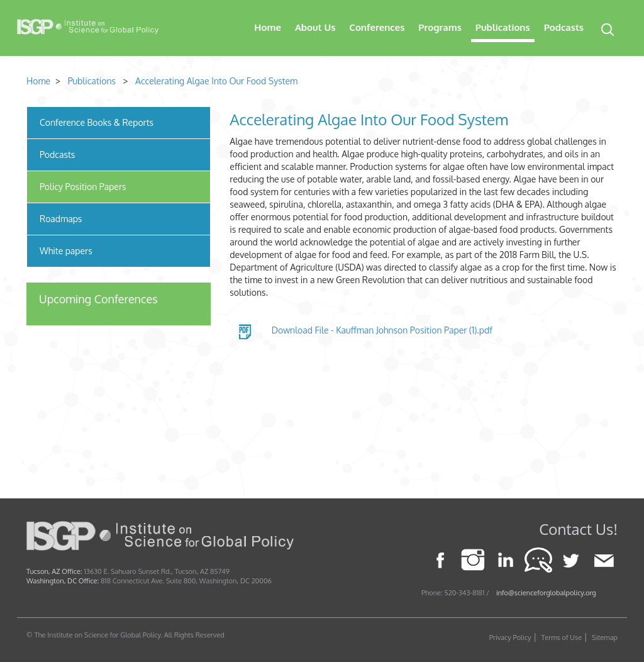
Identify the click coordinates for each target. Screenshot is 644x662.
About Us (315, 27)
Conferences (377, 27)
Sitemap (605, 637)
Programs (440, 27)
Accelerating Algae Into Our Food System (216, 81)
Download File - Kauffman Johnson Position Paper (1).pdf (382, 330)
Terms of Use (562, 637)
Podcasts (564, 27)
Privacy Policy (510, 637)
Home (268, 27)
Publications (503, 27)
